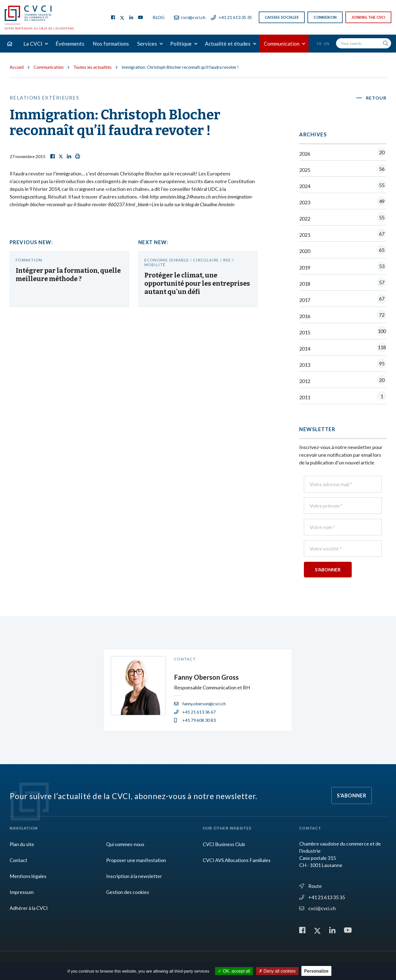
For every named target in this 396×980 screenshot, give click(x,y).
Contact (18, 860)
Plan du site (22, 844)
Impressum (22, 892)
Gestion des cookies (128, 892)
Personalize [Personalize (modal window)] (316, 971)
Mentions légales (28, 876)
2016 (343, 316)
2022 (343, 218)
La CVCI (33, 44)
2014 (343, 349)
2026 (343, 154)
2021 (343, 235)
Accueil (17, 67)
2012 (343, 381)
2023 (343, 202)
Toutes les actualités (93, 67)
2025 (343, 170)
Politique (181, 44)
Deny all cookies (277, 971)
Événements (70, 44)
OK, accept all (234, 971)
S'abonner (352, 795)
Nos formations (111, 44)
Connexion (325, 17)
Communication (282, 44)
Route (310, 886)
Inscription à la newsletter (134, 876)
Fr (319, 44)
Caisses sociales (282, 17)
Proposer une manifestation (136, 860)
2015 (343, 332)
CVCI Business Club (224, 844)
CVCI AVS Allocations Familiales (237, 860)
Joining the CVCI (368, 17)
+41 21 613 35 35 (231, 17)
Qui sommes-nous (125, 844)
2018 (343, 284)
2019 (343, 267)
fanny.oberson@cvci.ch (200, 704)
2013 (343, 365)
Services (147, 44)
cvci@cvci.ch (190, 17)
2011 (343, 397)
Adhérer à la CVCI (29, 908)
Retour (376, 98)
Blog (159, 17)
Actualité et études (228, 44)
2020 (343, 251)
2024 (343, 186)
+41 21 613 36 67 (195, 712)
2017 (343, 300)
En (327, 44)
